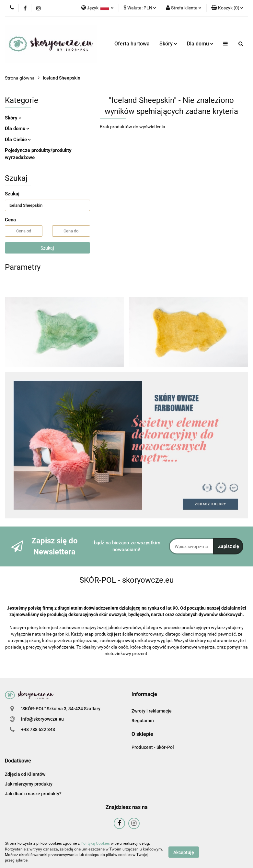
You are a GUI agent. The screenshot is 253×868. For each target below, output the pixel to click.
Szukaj (47, 248)
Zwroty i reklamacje (152, 711)
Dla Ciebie (18, 140)
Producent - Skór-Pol (153, 747)
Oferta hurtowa (132, 44)
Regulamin (143, 721)
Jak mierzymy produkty (29, 784)
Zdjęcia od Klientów (25, 774)
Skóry (168, 44)
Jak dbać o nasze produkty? (33, 794)
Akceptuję (184, 852)
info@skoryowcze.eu (42, 719)
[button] (227, 8)
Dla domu (200, 44)
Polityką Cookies (95, 843)
